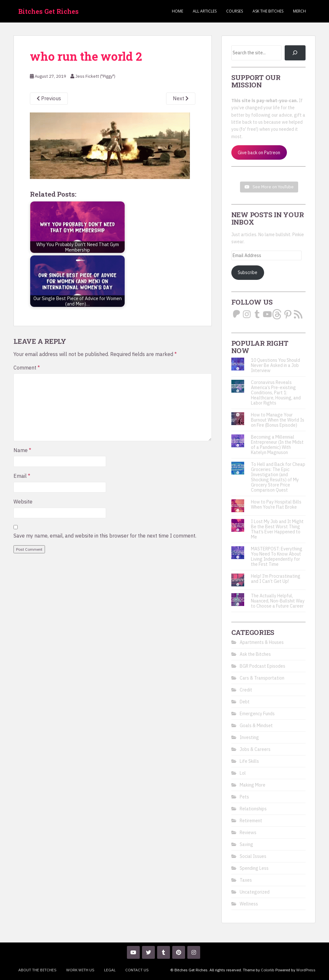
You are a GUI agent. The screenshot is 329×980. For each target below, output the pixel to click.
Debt (245, 702)
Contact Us (137, 970)
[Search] (295, 53)
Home (178, 11)
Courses (235, 11)
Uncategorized (255, 892)
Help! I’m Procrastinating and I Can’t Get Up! (276, 579)
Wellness (249, 904)
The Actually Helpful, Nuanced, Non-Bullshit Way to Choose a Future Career (278, 601)
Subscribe (248, 272)
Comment (27, 368)
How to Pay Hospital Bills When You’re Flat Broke (276, 504)
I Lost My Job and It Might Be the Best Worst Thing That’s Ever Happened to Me (277, 529)
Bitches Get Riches (49, 11)
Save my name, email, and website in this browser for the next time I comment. (105, 536)
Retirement (251, 821)
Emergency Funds (257, 714)
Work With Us (80, 970)
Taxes (246, 880)
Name (22, 450)
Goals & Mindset (256, 726)
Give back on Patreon (259, 153)
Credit (246, 690)
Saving (246, 844)
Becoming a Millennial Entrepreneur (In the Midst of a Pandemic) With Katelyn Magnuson (277, 445)
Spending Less (254, 868)
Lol (243, 773)
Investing (249, 737)
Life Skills (249, 761)
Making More (253, 785)
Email (22, 476)
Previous (49, 98)
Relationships (253, 809)
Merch (299, 11)
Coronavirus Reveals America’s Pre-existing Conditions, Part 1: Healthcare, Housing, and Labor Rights (276, 393)
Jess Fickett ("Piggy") (95, 76)
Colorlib (268, 970)
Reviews (248, 833)
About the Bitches (37, 970)
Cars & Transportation (262, 678)
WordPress (306, 970)
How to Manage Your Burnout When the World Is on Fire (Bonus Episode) (278, 420)
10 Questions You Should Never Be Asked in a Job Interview (276, 365)
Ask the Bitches (268, 11)
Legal (110, 970)
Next (181, 98)
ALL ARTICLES (205, 11)
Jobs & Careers (255, 749)
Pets (244, 797)
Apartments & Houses (262, 642)
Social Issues (253, 856)
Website (23, 502)
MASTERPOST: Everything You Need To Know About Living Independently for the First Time (277, 557)
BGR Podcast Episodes (262, 666)
